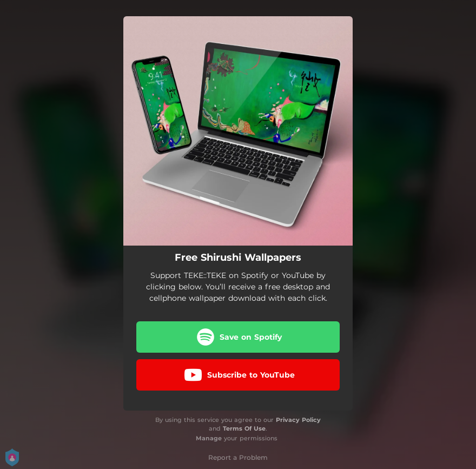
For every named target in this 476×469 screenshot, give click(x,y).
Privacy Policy (298, 420)
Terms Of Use (244, 428)
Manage (209, 438)
